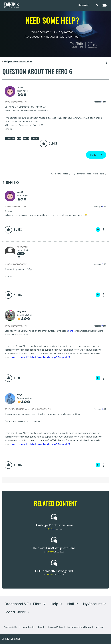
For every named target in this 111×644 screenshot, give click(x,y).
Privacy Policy (55, 627)
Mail (71, 604)
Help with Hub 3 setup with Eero (54, 548)
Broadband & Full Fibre (23, 604)
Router (26, 138)
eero (19, 138)
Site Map (99, 627)
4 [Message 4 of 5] (102, 409)
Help (54, 604)
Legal (41, 627)
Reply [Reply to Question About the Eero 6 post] (93, 155)
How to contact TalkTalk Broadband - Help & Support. (40, 357)
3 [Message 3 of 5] (102, 326)
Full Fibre (50, 529)
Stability (35, 138)
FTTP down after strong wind (54, 571)
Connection (10, 138)
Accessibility (11, 627)
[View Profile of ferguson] (25, 312)
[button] (97, 5)
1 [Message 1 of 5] (102, 206)
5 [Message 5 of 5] (102, 102)
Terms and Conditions (79, 627)
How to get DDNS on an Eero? (54, 525)
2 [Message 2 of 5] (102, 264)
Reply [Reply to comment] (98, 230)
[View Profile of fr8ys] (25, 395)
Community (85, 5)
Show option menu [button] (106, 62)
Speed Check (15, 612)
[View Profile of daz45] (23, 87)
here (71, 331)
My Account (92, 604)
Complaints (28, 627)
